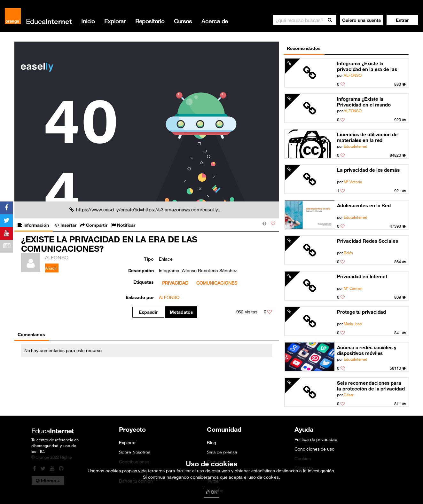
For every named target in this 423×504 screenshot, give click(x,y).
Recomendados (304, 48)
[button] (402, 20)
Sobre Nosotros (135, 452)
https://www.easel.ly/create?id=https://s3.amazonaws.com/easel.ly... (145, 209)
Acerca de (215, 21)
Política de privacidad (316, 439)
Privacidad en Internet (362, 276)
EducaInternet (355, 146)
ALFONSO (353, 75)
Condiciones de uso (314, 449)
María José (353, 324)
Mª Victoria (353, 182)
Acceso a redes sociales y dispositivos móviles (367, 350)
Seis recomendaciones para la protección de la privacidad (371, 386)
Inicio (88, 21)
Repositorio (150, 21)
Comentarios (31, 335)
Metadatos (181, 312)
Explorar (115, 21)
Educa (49, 21)
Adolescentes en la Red (364, 205)
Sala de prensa (222, 452)
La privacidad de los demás (368, 170)
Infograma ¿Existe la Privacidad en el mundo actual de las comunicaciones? (364, 102)
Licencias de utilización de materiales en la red (367, 137)
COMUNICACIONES (217, 283)
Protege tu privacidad (361, 312)
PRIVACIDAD (175, 283)
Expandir (148, 312)
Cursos (183, 21)
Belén (349, 253)
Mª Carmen (353, 288)
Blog (212, 443)
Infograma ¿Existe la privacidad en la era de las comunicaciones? (367, 66)
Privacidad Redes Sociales (368, 241)
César (349, 395)
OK (212, 492)
